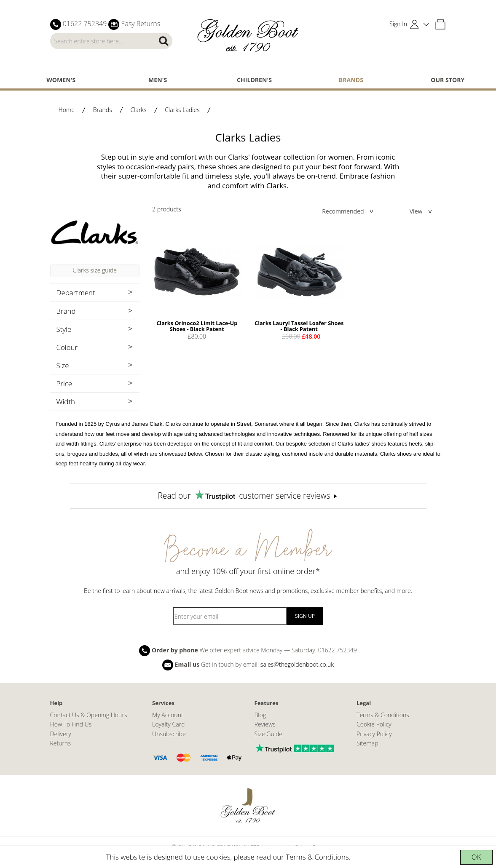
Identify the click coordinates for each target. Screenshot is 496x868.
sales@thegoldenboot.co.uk (297, 664)
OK (476, 857)
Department (76, 292)
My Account (168, 715)
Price (64, 383)
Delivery (61, 734)
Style (64, 329)
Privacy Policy (374, 734)
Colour (67, 347)
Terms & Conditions (317, 857)
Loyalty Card (168, 724)
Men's (158, 80)
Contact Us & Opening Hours (89, 715)
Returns (60, 743)
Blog (260, 715)
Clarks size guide (95, 270)
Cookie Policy (374, 724)
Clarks (138, 110)
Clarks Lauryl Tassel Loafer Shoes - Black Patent (299, 326)
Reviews (265, 724)
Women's (61, 80)
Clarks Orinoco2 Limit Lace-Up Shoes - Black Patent (197, 326)
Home (67, 110)
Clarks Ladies (182, 110)
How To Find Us (71, 724)
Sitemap (367, 743)
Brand (66, 311)
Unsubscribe (169, 734)
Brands (351, 80)
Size (63, 365)
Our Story (448, 80)
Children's (254, 80)
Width (66, 402)
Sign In (398, 24)
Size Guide (269, 734)
